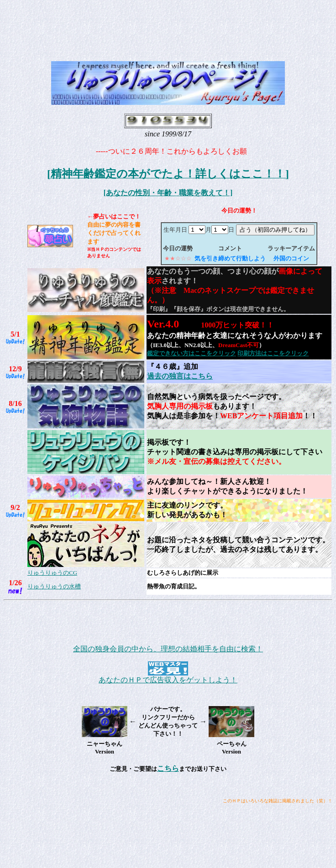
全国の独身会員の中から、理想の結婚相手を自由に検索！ (168, 649)
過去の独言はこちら (180, 376)
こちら (168, 768)
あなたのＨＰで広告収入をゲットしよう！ (168, 680)
